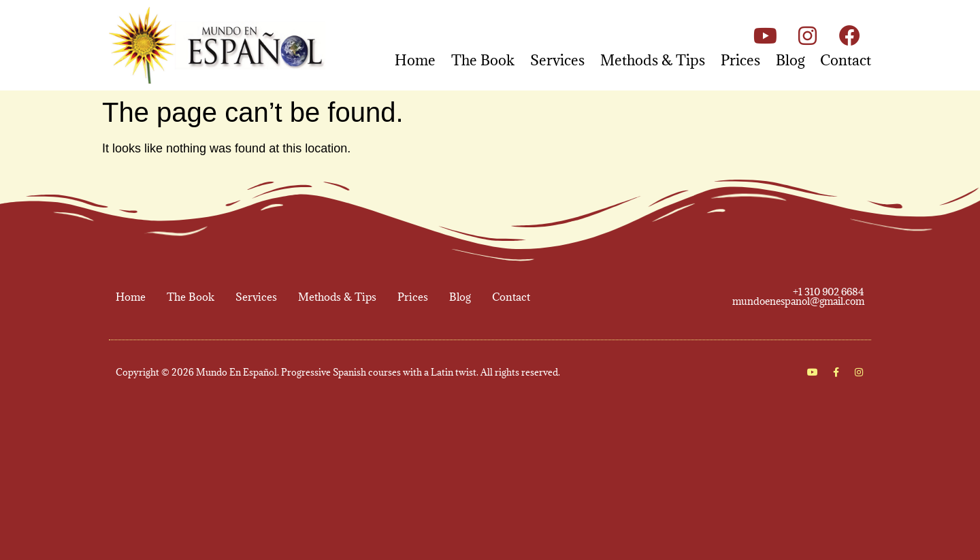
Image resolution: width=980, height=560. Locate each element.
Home (415, 60)
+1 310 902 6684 (829, 292)
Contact (846, 60)
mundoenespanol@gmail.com (798, 301)
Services (557, 60)
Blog (790, 60)
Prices (740, 60)
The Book (483, 60)
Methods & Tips (653, 60)
